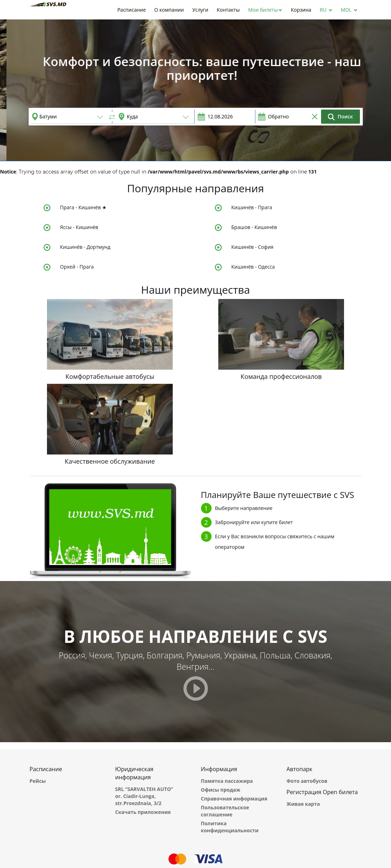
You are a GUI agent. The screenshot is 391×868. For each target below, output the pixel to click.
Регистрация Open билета (322, 792)
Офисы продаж (221, 790)
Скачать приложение (143, 812)
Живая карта (303, 804)
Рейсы (38, 781)
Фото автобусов (307, 781)
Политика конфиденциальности (230, 827)
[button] (265, 10)
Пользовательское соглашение (225, 811)
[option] (195, 90)
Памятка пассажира (227, 781)
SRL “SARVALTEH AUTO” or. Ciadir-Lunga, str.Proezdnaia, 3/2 (144, 796)
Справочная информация (234, 799)
